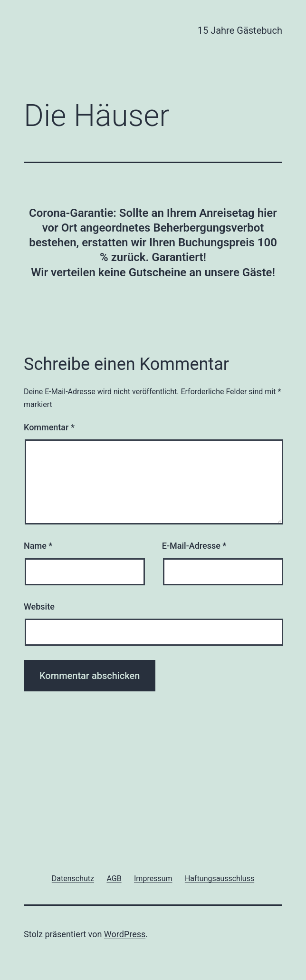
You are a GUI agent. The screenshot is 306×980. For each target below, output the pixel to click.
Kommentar (49, 427)
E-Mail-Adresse (194, 546)
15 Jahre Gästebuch (240, 30)
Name (38, 546)
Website (39, 606)
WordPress (125, 934)
